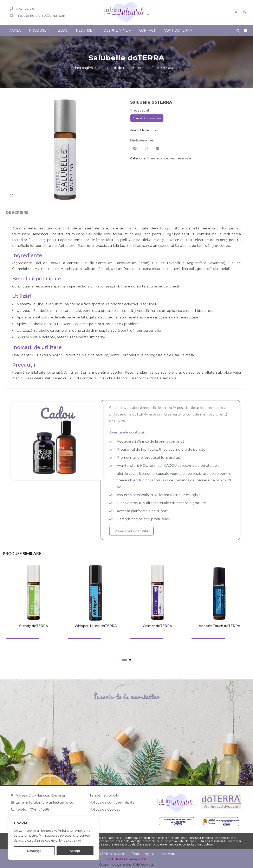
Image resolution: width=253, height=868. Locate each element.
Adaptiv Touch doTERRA (219, 626)
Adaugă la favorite (143, 130)
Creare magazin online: (116, 865)
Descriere (17, 213)
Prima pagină (82, 68)
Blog (63, 30)
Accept (75, 851)
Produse (38, 30)
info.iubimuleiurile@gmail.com (41, 16)
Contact (147, 30)
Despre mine (116, 30)
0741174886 (25, 9)
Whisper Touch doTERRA (96, 626)
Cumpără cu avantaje (147, 118)
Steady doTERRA (34, 626)
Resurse (84, 30)
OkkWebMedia (144, 865)
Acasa (15, 30)
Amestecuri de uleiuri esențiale (124, 68)
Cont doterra (178, 30)
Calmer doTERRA (157, 626)
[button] (135, 148)
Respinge (34, 851)
